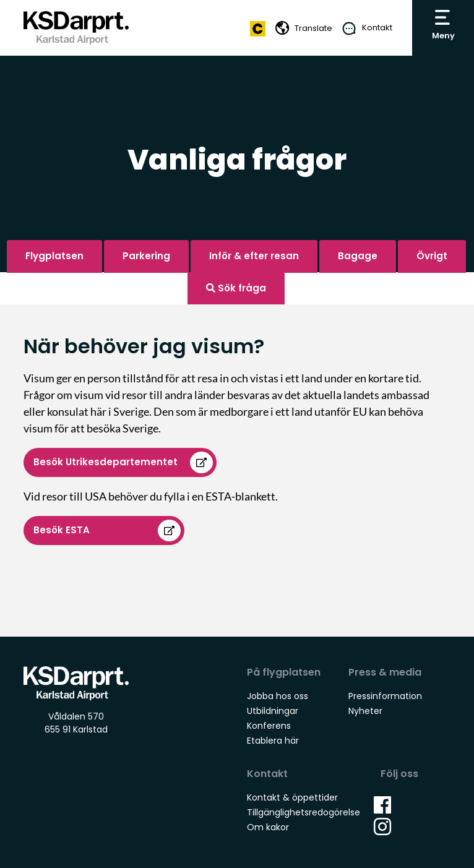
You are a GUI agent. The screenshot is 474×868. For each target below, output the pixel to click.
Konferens (269, 726)
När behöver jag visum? (144, 346)
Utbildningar (273, 711)
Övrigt (432, 256)
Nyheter (365, 711)
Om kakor (268, 827)
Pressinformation (385, 696)
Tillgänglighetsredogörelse (304, 812)
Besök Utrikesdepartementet (107, 462)
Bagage (358, 256)
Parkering (146, 256)
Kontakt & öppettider (292, 797)
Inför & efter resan (254, 256)
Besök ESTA (62, 530)
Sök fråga (236, 288)
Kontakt (377, 28)
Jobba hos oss (278, 696)
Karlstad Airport (76, 28)
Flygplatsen (54, 256)
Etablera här (273, 741)
